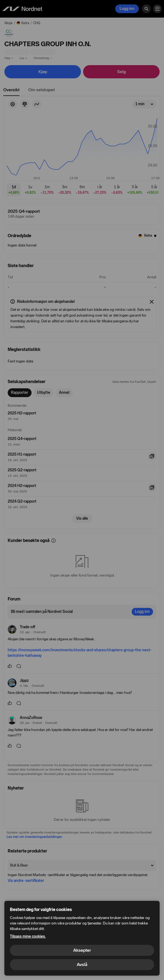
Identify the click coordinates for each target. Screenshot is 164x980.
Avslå (82, 964)
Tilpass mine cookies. (28, 936)
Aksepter (82, 950)
